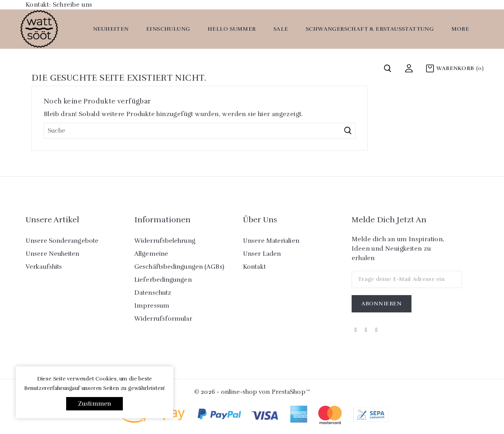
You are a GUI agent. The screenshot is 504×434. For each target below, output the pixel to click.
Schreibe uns (73, 5)
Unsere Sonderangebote (62, 241)
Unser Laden (262, 254)
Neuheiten (111, 29)
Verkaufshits (44, 267)
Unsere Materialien (271, 241)
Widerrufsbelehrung (165, 241)
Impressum (152, 306)
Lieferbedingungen (163, 280)
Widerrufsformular (163, 319)
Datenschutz (153, 293)
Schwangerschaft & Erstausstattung (370, 29)
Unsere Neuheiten (53, 254)
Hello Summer (232, 29)
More (460, 29)
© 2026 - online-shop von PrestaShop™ (252, 392)
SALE (281, 29)
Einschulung (168, 29)
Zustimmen (95, 404)
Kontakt (254, 267)
